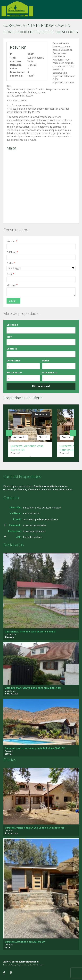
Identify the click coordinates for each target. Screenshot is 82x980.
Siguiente (73, 433)
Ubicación (12, 325)
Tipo (9, 337)
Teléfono (12, 252)
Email (10, 274)
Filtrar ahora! (41, 386)
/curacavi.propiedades (35, 525)
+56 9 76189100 (32, 513)
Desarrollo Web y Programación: (15, 965)
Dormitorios (14, 361)
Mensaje (12, 285)
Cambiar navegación (4, 6)
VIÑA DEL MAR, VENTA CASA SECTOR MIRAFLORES (33, 688)
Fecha (11, 263)
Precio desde (14, 372)
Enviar (12, 301)
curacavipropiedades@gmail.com (40, 519)
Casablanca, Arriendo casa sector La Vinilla (30, 632)
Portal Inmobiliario (33, 537)
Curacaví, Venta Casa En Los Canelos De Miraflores (35, 828)
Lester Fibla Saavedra (36, 965)
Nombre (12, 241)
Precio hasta (50, 372)
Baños (46, 361)
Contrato (12, 349)
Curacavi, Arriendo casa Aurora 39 (25, 942)
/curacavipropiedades (34, 531)
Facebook (4, 973)
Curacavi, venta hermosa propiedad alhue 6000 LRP (35, 748)
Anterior (9, 433)
